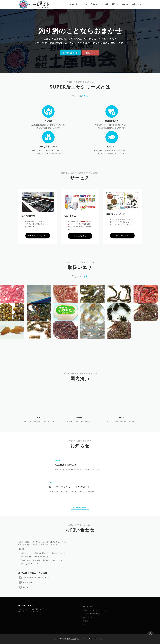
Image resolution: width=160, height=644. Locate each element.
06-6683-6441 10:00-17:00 (28, 612)
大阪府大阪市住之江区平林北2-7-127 (31, 609)
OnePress (85, 639)
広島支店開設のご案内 (67, 513)
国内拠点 (115, 4)
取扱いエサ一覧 (87, 617)
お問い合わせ (137, 4)
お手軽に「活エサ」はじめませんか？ (95, 610)
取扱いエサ (95, 4)
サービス (84, 4)
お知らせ (125, 4)
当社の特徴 (73, 4)
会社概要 (105, 4)
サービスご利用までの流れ (91, 614)
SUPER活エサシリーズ (90, 607)
